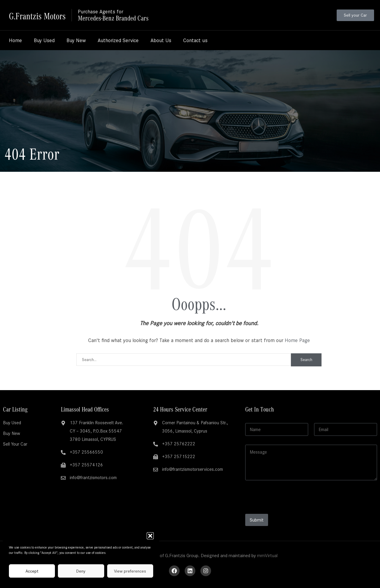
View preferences (130, 571)
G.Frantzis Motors (41, 15)
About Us (161, 40)
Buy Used (44, 40)
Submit (257, 520)
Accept (32, 571)
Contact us (195, 40)
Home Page (297, 340)
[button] (150, 536)
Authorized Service (118, 40)
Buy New (76, 40)
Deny (81, 571)
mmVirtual (267, 556)
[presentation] (290, 510)
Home (15, 40)
